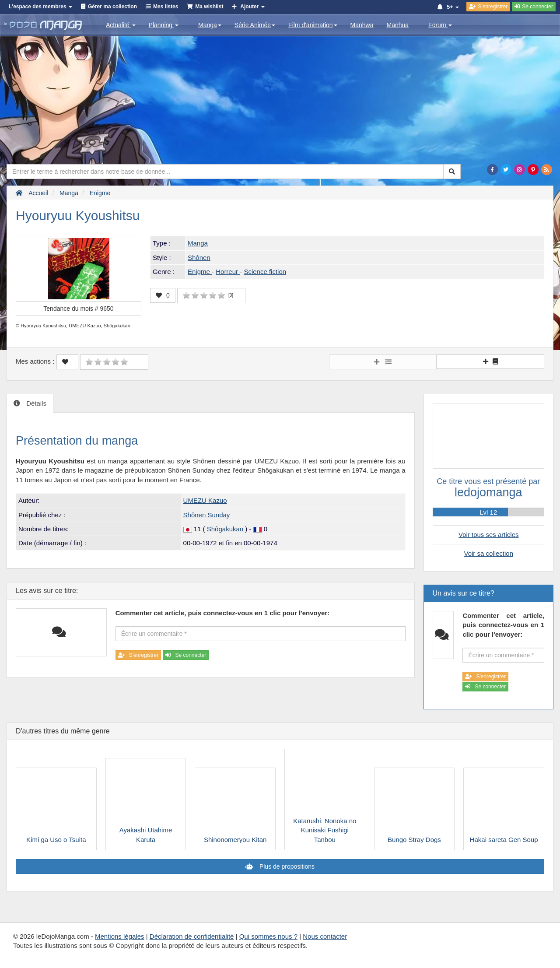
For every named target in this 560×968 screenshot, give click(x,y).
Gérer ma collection (112, 7)
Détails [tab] (35, 403)
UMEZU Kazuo (205, 500)
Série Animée (255, 25)
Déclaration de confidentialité (192, 936)
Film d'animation (313, 25)
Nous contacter (325, 936)
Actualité (121, 25)
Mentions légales (120, 936)
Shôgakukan (226, 529)
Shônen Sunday (207, 515)
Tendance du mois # (78, 309)
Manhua (398, 25)
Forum (440, 25)
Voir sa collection (488, 553)
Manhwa (362, 25)
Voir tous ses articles (489, 535)
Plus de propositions (286, 866)
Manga (210, 25)
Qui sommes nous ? (268, 936)
